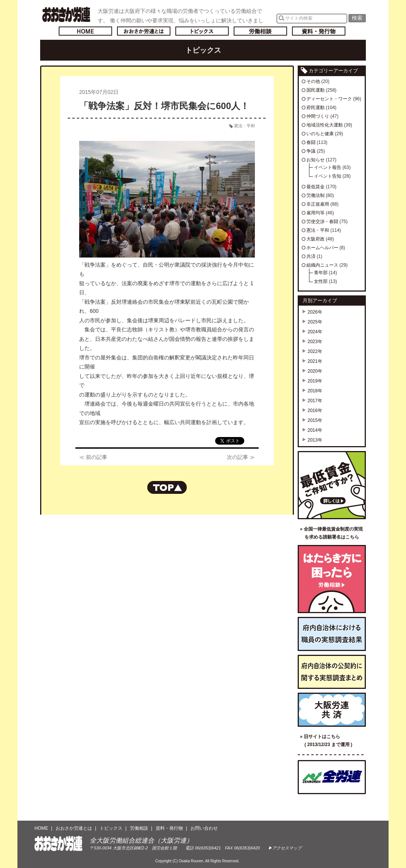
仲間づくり (318, 116)
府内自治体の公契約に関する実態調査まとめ (332, 672)
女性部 (321, 281)
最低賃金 (315, 187)
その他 (313, 81)
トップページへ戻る (85, 31)
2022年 (315, 351)
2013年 (315, 440)
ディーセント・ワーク (329, 99)
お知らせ (315, 160)
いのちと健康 (320, 134)
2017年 (315, 401)
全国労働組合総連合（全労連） (332, 777)
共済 (311, 256)
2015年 (315, 420)
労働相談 (260, 31)
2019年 (315, 381)
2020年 (315, 371)
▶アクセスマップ (285, 848)
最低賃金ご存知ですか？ (332, 485)
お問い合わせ (204, 828)
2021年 (315, 361)
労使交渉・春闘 (322, 222)
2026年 (315, 312)
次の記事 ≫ (241, 457)
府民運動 (315, 108)
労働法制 (315, 195)
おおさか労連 (59, 844)
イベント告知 (328, 176)
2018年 (315, 391)
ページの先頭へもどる (167, 487)
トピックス (202, 31)
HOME (41, 828)
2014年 (315, 430)
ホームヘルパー (322, 248)
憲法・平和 (244, 126)
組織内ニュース (322, 265)
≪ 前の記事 (93, 457)
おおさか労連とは (144, 31)
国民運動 (315, 90)
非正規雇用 (318, 204)
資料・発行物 (319, 31)
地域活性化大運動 (325, 125)
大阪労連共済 (332, 710)
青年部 (321, 273)
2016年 (315, 411)
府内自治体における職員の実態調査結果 (332, 634)
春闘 (311, 142)
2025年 (315, 322)
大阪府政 (315, 239)
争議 (311, 151)
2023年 (315, 342)
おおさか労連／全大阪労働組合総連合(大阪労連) (66, 14)
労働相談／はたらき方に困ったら (332, 579)
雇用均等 (315, 213)
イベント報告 (328, 167)
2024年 (315, 332)
